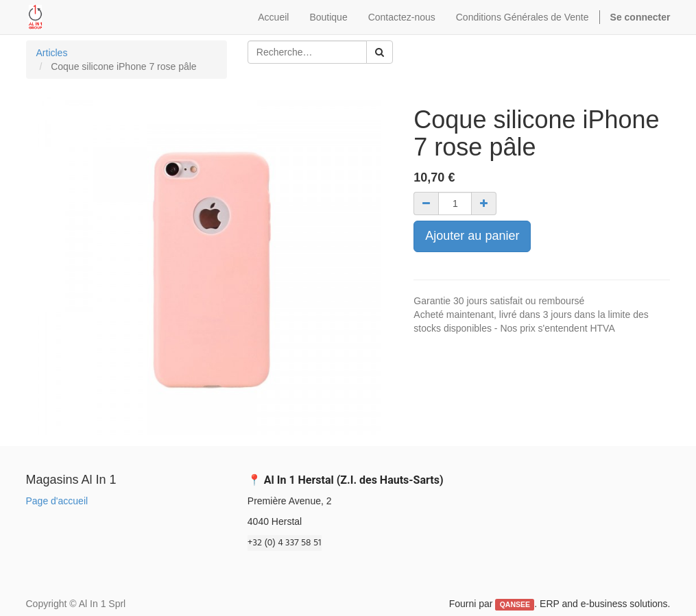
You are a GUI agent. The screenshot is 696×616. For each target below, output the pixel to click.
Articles (52, 53)
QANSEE (515, 604)
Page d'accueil (57, 501)
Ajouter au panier (472, 236)
